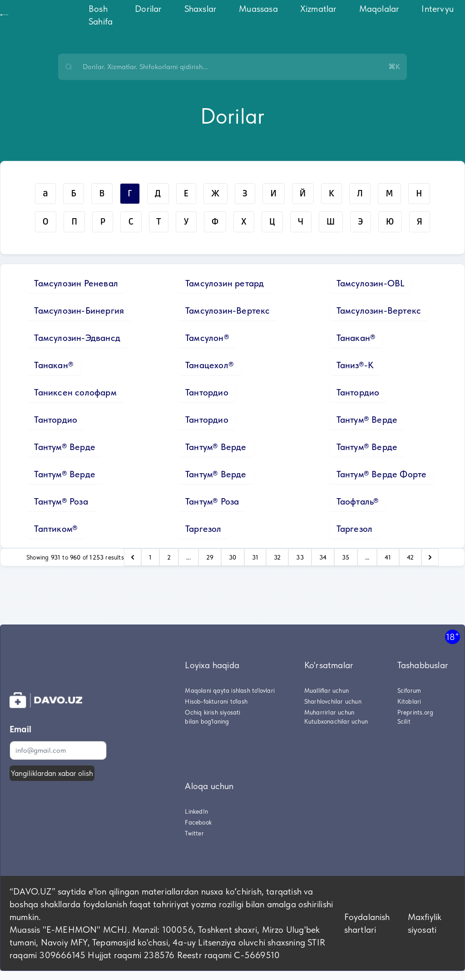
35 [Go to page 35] (346, 557)
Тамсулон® (207, 338)
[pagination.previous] (133, 557)
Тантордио (207, 392)
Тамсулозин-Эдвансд (77, 338)
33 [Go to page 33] (300, 557)
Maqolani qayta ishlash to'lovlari (230, 690)
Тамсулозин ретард (225, 283)
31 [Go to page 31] (255, 557)
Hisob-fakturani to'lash (216, 701)
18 (453, 637)
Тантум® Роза (61, 501)
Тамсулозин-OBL (371, 283)
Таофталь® (358, 501)
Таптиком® (56, 529)
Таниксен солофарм (75, 392)
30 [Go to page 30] (232, 557)
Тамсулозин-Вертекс (228, 310)
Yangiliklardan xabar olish (52, 773)
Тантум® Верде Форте (382, 474)
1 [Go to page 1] (150, 557)
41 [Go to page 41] (388, 557)
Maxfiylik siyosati (425, 923)
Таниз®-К (355, 365)
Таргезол (203, 529)
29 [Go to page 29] (210, 557)
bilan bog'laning (207, 721)
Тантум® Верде (367, 420)
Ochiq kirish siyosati (213, 712)
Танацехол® (210, 365)
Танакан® (356, 338)
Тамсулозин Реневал (76, 283)
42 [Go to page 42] (410, 557)
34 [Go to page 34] (323, 557)
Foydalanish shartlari (367, 923)
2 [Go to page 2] (169, 557)
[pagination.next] (430, 557)
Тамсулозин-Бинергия (79, 310)
